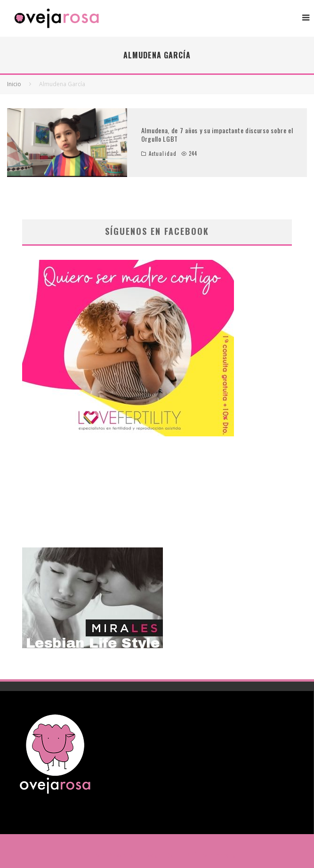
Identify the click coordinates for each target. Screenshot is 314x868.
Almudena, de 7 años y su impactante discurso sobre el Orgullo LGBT (217, 134)
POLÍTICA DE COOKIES (211, 856)
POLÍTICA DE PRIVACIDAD (107, 856)
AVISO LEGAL (161, 856)
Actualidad (163, 153)
